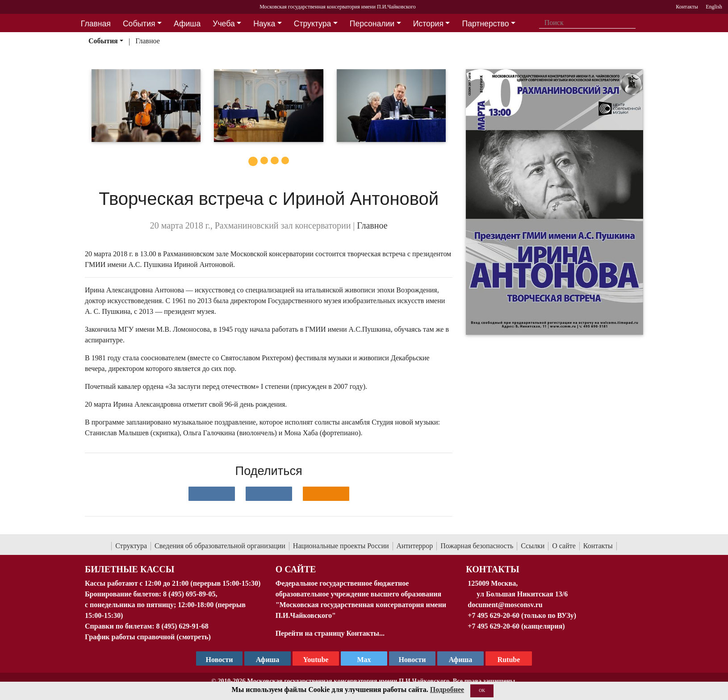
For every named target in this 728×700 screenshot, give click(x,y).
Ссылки (533, 546)
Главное (148, 41)
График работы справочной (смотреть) (148, 637)
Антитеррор (415, 546)
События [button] (139, 24)
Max (364, 660)
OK (482, 690)
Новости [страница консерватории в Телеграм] (220, 660)
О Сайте (296, 569)
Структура (131, 546)
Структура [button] (312, 24)
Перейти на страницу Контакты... (330, 633)
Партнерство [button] (486, 24)
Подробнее (447, 690)
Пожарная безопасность (477, 546)
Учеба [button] (224, 24)
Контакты (598, 546)
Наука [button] (264, 24)
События (103, 41)
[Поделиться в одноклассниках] (326, 494)
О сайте (564, 546)
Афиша (461, 660)
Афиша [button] (187, 24)
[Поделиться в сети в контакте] (212, 494)
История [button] (428, 24)
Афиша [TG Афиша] (268, 660)
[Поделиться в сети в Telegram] (269, 494)
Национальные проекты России (341, 546)
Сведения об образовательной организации (220, 546)
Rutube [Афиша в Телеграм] (509, 660)
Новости (412, 660)
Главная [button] (96, 24)
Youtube (316, 660)
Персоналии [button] (372, 24)
